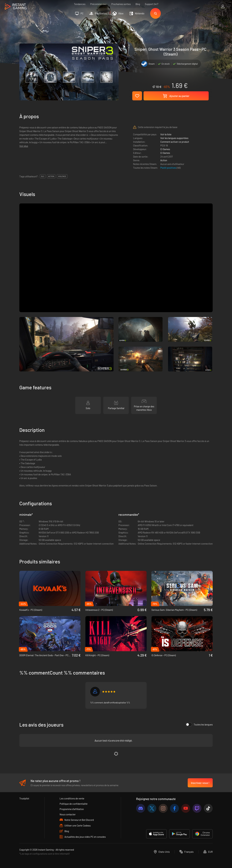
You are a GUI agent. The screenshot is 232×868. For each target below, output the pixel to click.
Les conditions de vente (72, 798)
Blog (138, 4)
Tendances (80, 4)
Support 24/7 (152, 4)
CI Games (165, 149)
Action (164, 160)
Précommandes (98, 4)
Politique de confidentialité (74, 804)
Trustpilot (24, 798)
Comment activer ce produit (175, 142)
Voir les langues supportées (174, 138)
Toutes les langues (199, 724)
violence (62, 176)
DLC (43, 176)
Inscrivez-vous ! (200, 783)
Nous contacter (68, 814)
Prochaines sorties (121, 4)
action (51, 176)
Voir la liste (166, 134)
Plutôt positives (169, 168)
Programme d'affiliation (72, 809)
